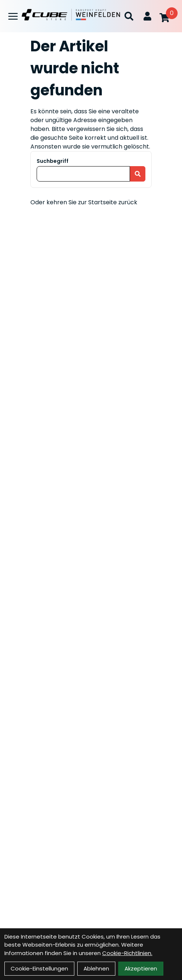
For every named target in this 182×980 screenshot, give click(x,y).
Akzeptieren (141, 968)
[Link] (13, 16)
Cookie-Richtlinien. (127, 953)
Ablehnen (96, 968)
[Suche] (129, 16)
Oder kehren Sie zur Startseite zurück (84, 202)
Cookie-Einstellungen (39, 968)
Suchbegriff (53, 161)
